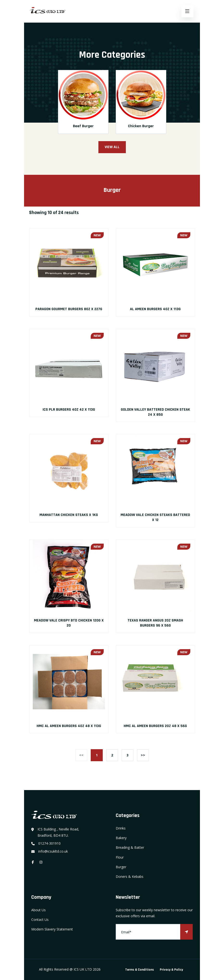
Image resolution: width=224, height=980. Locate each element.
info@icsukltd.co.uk (53, 851)
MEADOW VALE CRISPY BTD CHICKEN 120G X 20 (69, 623)
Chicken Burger (141, 126)
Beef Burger (83, 126)
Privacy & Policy (171, 970)
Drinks (121, 828)
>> (143, 755)
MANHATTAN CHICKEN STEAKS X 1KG (69, 515)
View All (112, 147)
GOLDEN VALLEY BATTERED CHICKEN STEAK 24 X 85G (155, 412)
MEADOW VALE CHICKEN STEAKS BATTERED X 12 (155, 517)
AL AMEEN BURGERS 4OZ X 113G (155, 309)
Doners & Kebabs (130, 876)
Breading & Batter (130, 847)
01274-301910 (49, 843)
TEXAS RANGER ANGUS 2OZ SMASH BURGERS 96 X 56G (155, 623)
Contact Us (40, 920)
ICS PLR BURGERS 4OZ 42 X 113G (69, 410)
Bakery (121, 838)
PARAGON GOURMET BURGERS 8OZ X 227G (69, 309)
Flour (120, 857)
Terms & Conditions (140, 970)
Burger (121, 867)
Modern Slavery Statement (52, 929)
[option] (83, 105)
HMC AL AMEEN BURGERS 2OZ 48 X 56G (155, 726)
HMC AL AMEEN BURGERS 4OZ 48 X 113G (69, 726)
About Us (38, 910)
